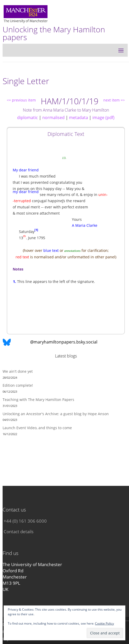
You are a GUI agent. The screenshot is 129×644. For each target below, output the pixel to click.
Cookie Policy (104, 623)
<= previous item (21, 100)
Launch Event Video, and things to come (37, 428)
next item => (114, 100)
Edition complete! (18, 385)
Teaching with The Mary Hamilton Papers (38, 400)
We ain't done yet (18, 371)
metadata (79, 118)
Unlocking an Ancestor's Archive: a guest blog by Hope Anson (56, 414)
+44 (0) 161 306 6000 (25, 521)
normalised (53, 118)
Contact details (19, 532)
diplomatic (28, 118)
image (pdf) (103, 118)
